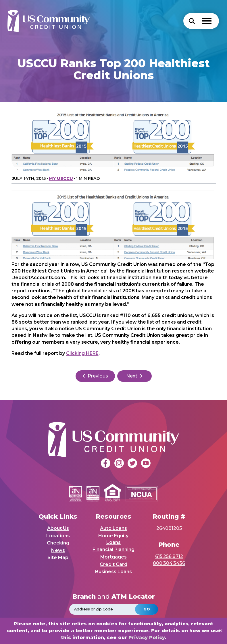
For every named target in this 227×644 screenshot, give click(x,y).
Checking (58, 543)
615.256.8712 (169, 556)
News (58, 550)
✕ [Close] (221, 631)
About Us (58, 528)
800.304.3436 (169, 563)
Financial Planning (113, 549)
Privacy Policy (147, 638)
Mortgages (113, 557)
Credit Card (113, 564)
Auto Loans (113, 528)
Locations (58, 536)
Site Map (58, 558)
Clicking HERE (82, 353)
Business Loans (113, 572)
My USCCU (61, 178)
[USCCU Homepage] (49, 21)
